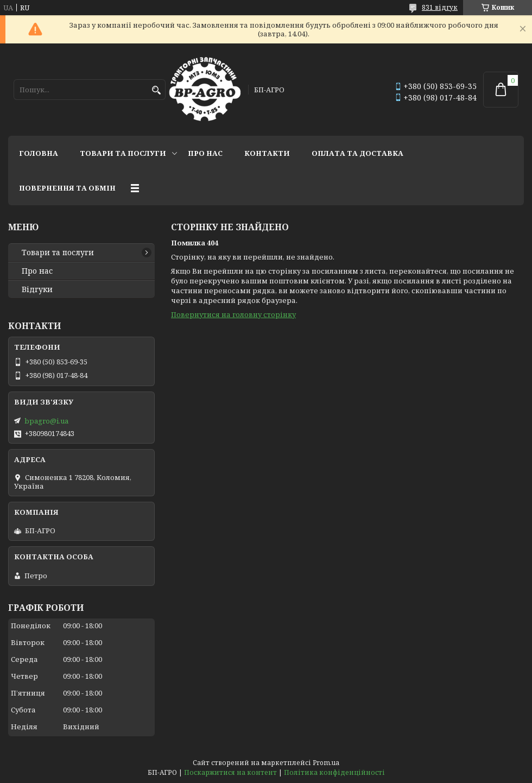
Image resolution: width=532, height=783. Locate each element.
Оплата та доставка (357, 153)
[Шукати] (156, 90)
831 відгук (440, 7)
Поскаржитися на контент (230, 772)
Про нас (205, 153)
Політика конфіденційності (334, 772)
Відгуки (37, 289)
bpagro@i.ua (46, 421)
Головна (39, 153)
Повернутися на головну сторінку (233, 314)
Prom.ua (326, 763)
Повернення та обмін (67, 188)
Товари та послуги (123, 153)
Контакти (267, 153)
